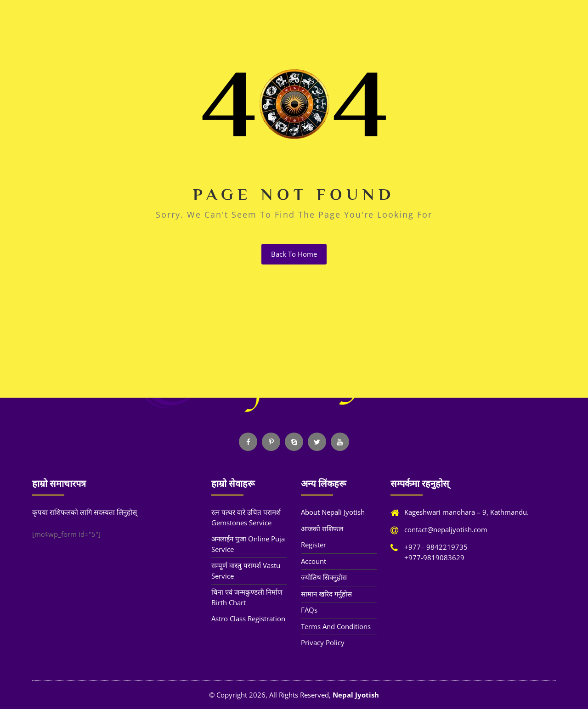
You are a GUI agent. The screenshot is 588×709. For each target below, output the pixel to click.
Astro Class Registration (248, 619)
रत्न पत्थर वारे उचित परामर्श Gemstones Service (246, 517)
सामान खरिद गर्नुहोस (326, 594)
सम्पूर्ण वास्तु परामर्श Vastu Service (246, 571)
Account (314, 561)
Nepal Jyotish (356, 695)
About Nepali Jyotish (333, 512)
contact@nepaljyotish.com (446, 529)
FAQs (309, 610)
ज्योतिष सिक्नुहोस (324, 577)
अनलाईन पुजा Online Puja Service (248, 544)
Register (314, 545)
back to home (294, 254)
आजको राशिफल (322, 529)
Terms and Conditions (336, 626)
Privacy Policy (323, 642)
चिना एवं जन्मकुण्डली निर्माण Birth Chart (247, 597)
